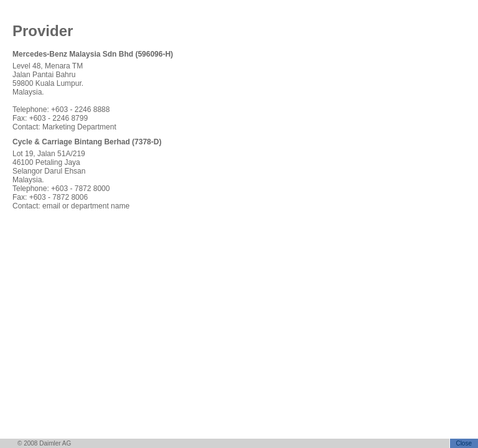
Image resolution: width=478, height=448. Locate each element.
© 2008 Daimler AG (44, 443)
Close (464, 443)
